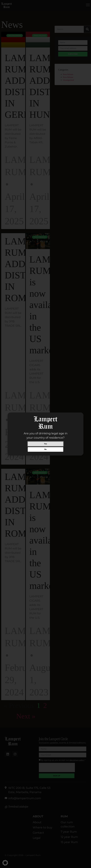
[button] (5, 863)
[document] (45, 434)
